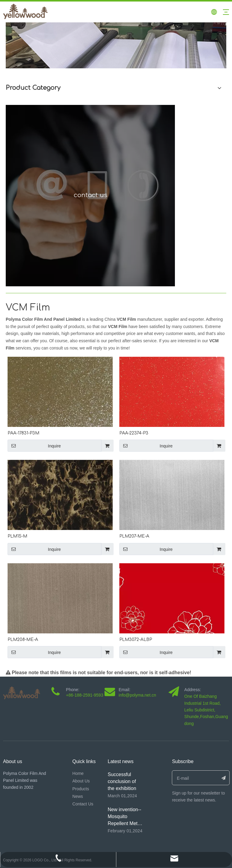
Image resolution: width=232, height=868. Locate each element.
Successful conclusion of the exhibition (122, 781)
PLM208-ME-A (23, 640)
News (78, 796)
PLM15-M (17, 536)
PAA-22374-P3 (134, 433)
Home (78, 773)
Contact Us (83, 804)
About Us (81, 781)
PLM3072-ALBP (136, 640)
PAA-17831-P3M (23, 433)
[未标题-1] (116, 45)
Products (81, 789)
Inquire (34, 446)
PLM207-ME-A (134, 536)
